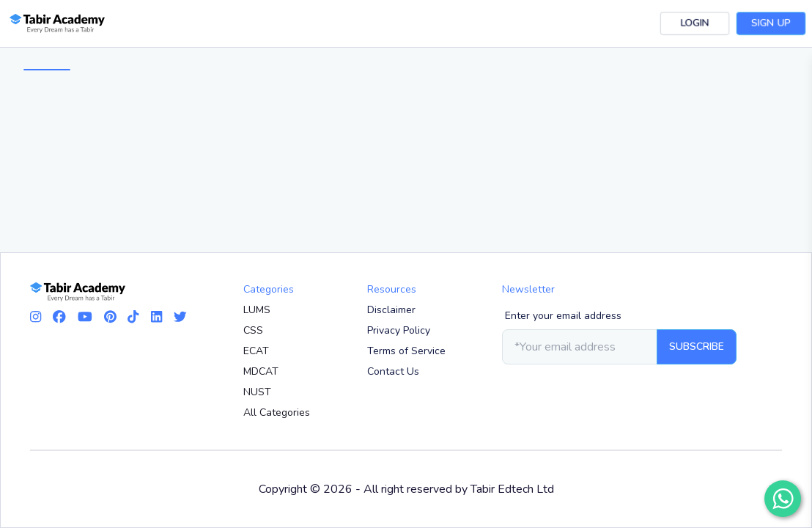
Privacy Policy (399, 330)
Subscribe (697, 346)
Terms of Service (406, 351)
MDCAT (261, 371)
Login (695, 23)
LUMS (257, 310)
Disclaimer (391, 310)
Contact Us (393, 371)
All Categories (277, 412)
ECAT (256, 351)
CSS (253, 330)
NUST (257, 392)
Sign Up (771, 23)
